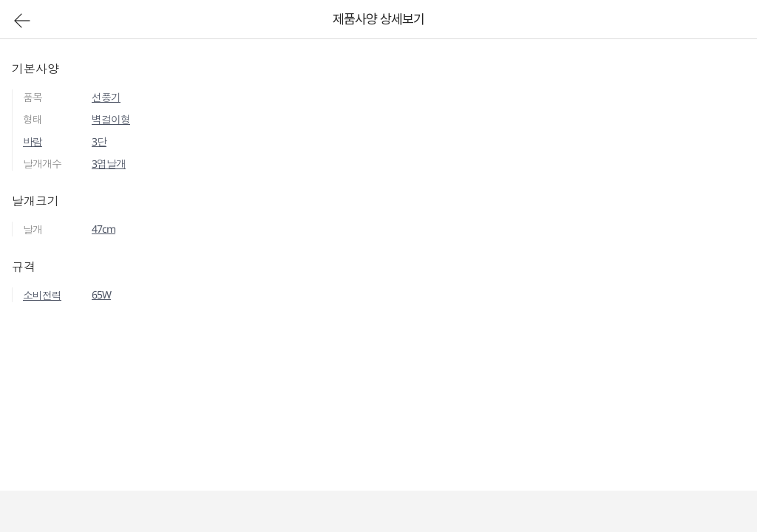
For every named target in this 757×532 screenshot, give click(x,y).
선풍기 (106, 97)
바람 (33, 141)
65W (101, 294)
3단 (99, 141)
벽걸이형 (111, 119)
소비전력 (42, 295)
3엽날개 (109, 164)
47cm (103, 229)
